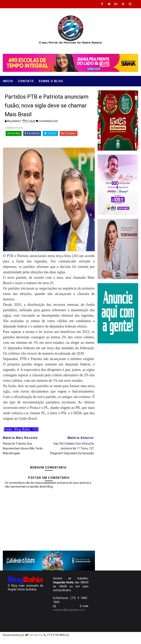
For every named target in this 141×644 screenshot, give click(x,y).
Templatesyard (79, 635)
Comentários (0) (48, 121)
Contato (26, 81)
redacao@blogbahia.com (69, 610)
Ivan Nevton (36, 635)
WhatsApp (14, 133)
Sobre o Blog (51, 81)
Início (8, 81)
